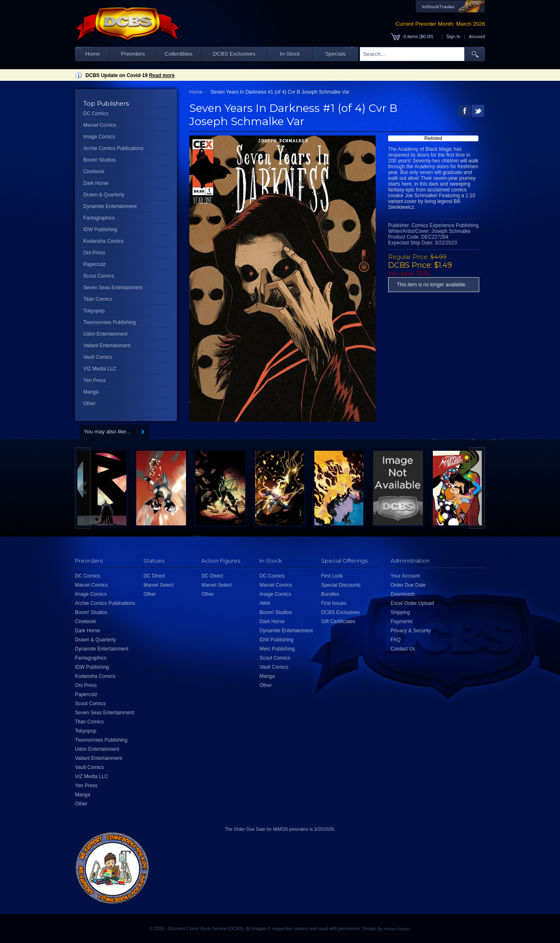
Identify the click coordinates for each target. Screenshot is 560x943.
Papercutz (94, 264)
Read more (162, 75)
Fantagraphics (99, 218)
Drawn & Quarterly (104, 195)
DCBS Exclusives (234, 54)
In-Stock (290, 54)
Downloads (403, 594)
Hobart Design (396, 929)
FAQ (396, 640)
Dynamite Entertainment (110, 206)
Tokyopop (94, 311)
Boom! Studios (99, 160)
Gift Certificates (338, 621)
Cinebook (94, 172)
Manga (91, 392)
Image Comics (99, 137)
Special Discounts (341, 585)
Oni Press (94, 253)
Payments (402, 621)
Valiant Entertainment (107, 346)
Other (89, 404)
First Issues (334, 603)
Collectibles (178, 54)
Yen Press (94, 380)
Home (93, 54)
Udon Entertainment (105, 334)
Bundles (330, 594)
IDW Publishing (100, 230)
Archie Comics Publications (113, 148)
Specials (336, 54)
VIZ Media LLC (100, 369)
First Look (332, 576)
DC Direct (154, 576)
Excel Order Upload (412, 603)
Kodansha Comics (103, 241)
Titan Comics (98, 299)
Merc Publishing (277, 649)
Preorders (133, 54)
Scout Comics (99, 276)
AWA (265, 603)
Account (477, 36)
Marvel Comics (100, 125)
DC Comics (96, 114)
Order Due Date (408, 585)
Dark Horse (96, 183)
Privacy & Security (411, 631)
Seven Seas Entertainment (113, 288)
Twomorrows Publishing (110, 322)
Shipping (400, 612)
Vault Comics (98, 357)
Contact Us (403, 649)
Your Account (405, 576)
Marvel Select (158, 585)
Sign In (454, 36)
